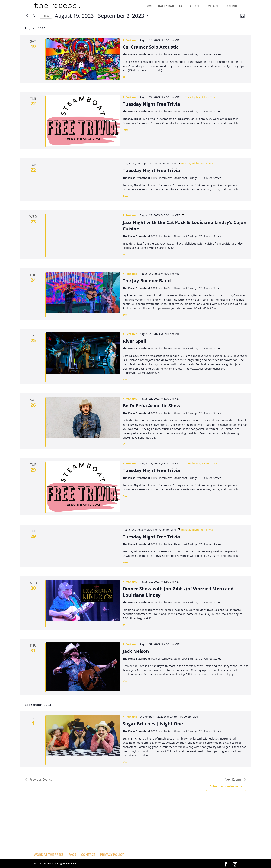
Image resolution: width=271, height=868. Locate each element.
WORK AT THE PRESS (49, 855)
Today (46, 16)
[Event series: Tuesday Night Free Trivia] (199, 97)
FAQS (72, 855)
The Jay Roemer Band (147, 280)
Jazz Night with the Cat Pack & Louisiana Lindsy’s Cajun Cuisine (185, 225)
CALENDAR (166, 6)
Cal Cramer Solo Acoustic (151, 47)
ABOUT (195, 6)
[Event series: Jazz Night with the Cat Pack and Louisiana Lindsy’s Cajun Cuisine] (183, 215)
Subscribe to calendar (224, 786)
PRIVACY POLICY (112, 855)
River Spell (134, 341)
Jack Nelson (136, 651)
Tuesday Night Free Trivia (151, 104)
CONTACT (212, 6)
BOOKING (230, 6)
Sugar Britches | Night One (153, 724)
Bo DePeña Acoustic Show (152, 406)
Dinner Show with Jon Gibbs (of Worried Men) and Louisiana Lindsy (178, 592)
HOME (149, 6)
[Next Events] (34, 16)
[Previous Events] (27, 16)
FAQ (182, 6)
